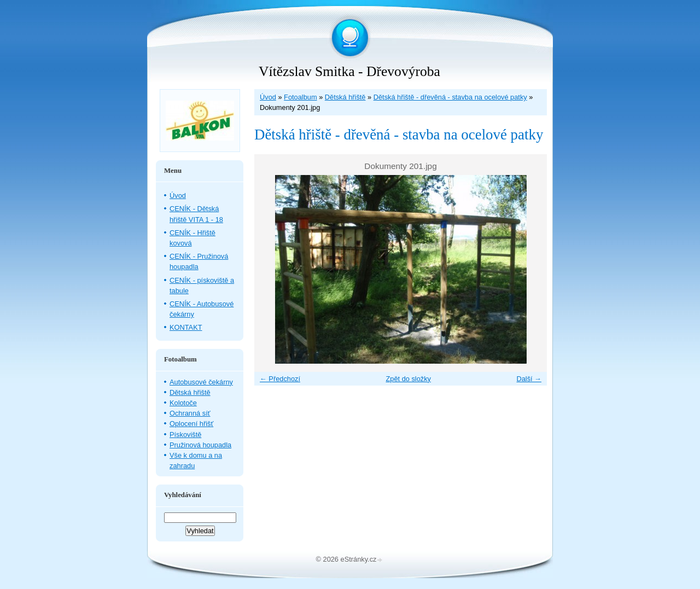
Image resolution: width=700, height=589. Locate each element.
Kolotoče (183, 403)
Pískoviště (185, 435)
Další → (529, 379)
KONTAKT (186, 327)
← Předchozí (280, 379)
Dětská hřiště (345, 97)
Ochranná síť (190, 413)
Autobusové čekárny (201, 382)
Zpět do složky (408, 379)
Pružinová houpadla (200, 445)
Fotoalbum (300, 97)
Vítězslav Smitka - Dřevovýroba (349, 71)
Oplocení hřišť (191, 424)
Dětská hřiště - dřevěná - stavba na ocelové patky (450, 97)
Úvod (268, 97)
